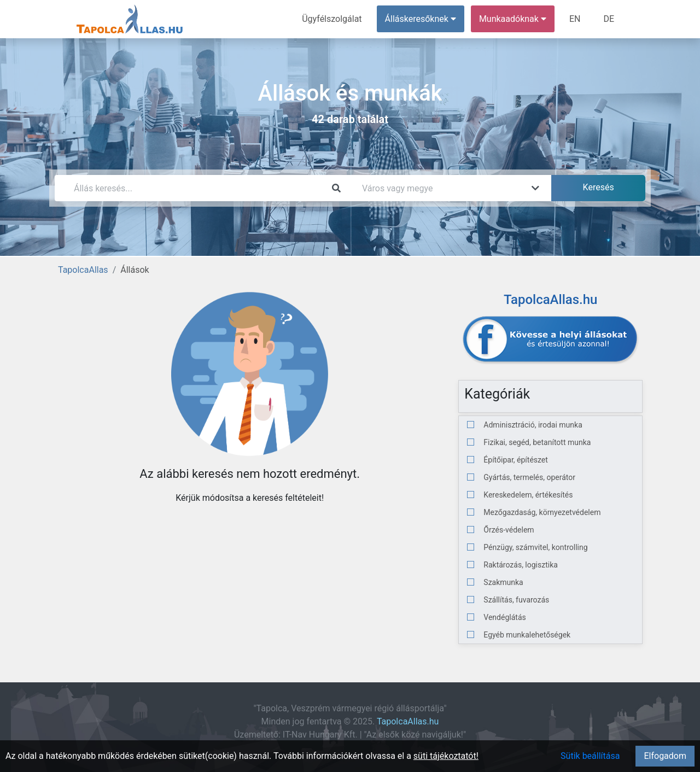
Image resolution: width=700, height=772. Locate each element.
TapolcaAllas (83, 270)
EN (575, 19)
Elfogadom (665, 756)
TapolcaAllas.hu (408, 721)
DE (609, 19)
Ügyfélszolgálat (332, 19)
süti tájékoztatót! (446, 756)
